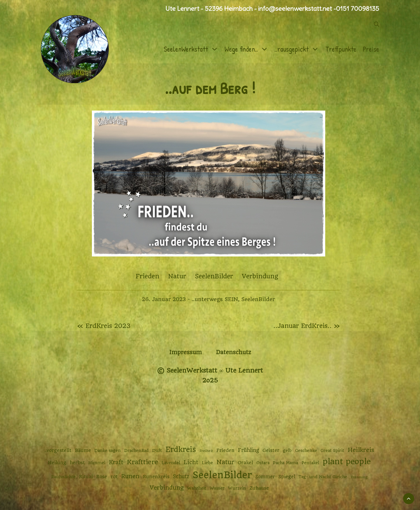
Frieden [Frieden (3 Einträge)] (225, 450)
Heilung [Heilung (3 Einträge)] (57, 463)
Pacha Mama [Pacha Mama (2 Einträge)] (286, 463)
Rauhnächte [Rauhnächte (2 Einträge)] (63, 477)
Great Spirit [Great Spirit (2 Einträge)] (332, 450)
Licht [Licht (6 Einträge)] (191, 462)
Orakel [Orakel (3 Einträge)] (245, 463)
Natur (177, 276)
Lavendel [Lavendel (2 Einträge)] (171, 463)
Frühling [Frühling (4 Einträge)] (249, 450)
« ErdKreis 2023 (104, 326)
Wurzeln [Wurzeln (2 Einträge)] (237, 488)
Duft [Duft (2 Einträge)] (157, 450)
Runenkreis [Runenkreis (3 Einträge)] (156, 477)
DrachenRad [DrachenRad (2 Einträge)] (136, 450)
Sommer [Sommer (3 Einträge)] (265, 477)
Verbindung (260, 276)
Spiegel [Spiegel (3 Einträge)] (287, 477)
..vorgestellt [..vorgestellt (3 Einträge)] (58, 450)
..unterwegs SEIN (215, 299)
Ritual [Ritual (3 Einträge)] (86, 477)
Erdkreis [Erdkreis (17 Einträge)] (181, 449)
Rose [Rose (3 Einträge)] (102, 477)
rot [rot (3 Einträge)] (114, 477)
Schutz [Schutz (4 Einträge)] (181, 476)
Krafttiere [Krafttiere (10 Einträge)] (142, 462)
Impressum (185, 352)
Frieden (147, 276)
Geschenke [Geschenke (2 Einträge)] (306, 450)
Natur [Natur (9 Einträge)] (225, 462)
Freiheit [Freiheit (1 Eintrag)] (206, 451)
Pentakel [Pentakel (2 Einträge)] (310, 463)
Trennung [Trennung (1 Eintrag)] (359, 477)
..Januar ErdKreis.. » (307, 326)
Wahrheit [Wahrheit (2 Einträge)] (197, 488)
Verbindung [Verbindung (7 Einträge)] (167, 488)
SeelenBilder (214, 276)
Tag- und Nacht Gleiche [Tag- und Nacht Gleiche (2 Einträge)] (323, 477)
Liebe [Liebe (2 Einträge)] (207, 463)
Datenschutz (233, 352)
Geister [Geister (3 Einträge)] (271, 450)
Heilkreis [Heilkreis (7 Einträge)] (361, 450)
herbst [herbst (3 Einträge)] (77, 463)
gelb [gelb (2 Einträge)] (287, 450)
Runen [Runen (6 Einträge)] (130, 476)
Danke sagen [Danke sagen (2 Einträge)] (108, 450)
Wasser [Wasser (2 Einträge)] (217, 488)
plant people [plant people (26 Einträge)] (347, 462)
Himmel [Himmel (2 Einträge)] (97, 463)
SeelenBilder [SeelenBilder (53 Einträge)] (222, 475)
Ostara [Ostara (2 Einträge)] (263, 463)
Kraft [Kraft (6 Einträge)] (116, 462)
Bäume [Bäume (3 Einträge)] (83, 450)
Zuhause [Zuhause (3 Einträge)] (259, 488)
